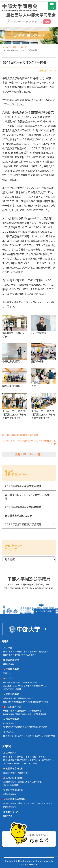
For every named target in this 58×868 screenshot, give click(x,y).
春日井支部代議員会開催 (18, 516)
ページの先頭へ (46, 611)
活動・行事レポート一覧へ (29, 454)
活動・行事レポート (22, 47)
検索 (47, 22)
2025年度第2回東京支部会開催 (23, 486)
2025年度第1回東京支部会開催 (23, 507)
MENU (52, 6)
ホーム (5, 47)
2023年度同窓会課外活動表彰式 (22, 435)
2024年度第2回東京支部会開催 (23, 524)
